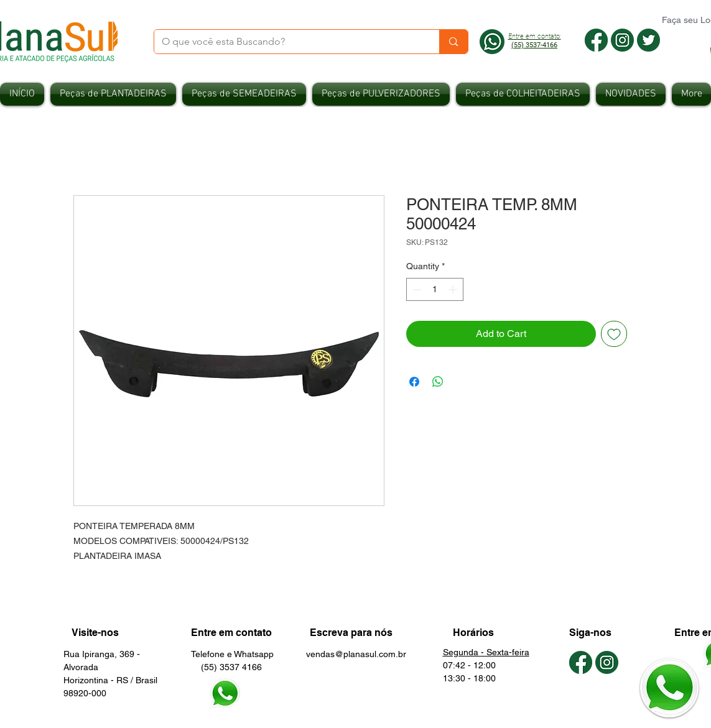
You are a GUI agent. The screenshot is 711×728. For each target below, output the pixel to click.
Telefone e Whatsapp (232, 654)
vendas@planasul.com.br (356, 654)
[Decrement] (416, 289)
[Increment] (454, 289)
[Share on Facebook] (414, 382)
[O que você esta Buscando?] (288, 42)
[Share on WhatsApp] (438, 382)
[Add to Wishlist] (614, 334)
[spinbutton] (435, 289)
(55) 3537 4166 (226, 667)
